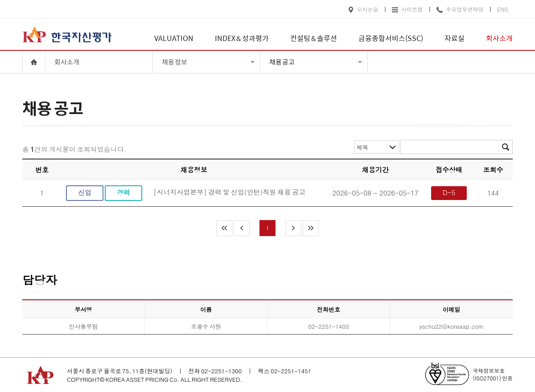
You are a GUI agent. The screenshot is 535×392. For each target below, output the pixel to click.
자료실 (455, 38)
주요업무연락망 (460, 9)
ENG (503, 9)
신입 (85, 192)
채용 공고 (282, 62)
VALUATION (174, 38)
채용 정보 (175, 62)
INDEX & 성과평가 (242, 38)
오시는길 (363, 9)
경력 (123, 192)
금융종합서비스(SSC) (391, 38)
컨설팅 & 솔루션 (314, 38)
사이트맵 (407, 9)
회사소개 (499, 38)
